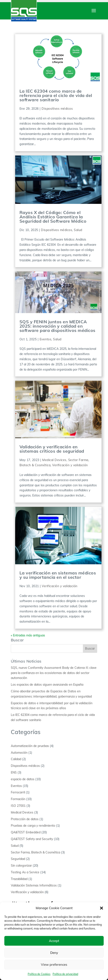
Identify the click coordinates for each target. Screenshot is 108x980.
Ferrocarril (18, 792)
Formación (18, 799)
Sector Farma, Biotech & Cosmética (35, 852)
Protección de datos (25, 819)
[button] (102, 908)
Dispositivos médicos (57, 109)
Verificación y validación (70, 465)
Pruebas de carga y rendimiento (33, 826)
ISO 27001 (18, 806)
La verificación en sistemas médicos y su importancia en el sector (58, 575)
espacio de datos (23, 779)
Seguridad (18, 859)
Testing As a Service (25, 872)
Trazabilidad (19, 879)
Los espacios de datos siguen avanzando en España (47, 685)
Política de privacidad (65, 974)
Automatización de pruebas (30, 746)
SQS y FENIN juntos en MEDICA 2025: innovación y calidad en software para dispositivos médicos (57, 326)
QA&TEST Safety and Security (32, 839)
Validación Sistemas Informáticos (34, 885)
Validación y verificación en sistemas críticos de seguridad (52, 449)
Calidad (16, 759)
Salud (78, 230)
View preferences (54, 965)
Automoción (19, 753)
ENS (14, 772)
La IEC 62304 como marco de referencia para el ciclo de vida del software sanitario (56, 95)
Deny (54, 953)
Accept (54, 941)
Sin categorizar (21, 866)
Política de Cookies (39, 974)
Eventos (46, 339)
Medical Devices (54, 460)
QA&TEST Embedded (26, 832)
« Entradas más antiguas (28, 635)
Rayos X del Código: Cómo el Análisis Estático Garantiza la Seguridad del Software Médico (53, 217)
